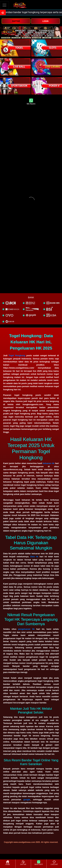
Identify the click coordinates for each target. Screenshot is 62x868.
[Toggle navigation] (4, 5)
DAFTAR (16, 21)
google (27, 800)
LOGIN (45, 21)
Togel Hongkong (17, 355)
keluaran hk (49, 463)
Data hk (34, 557)
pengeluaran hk (26, 629)
